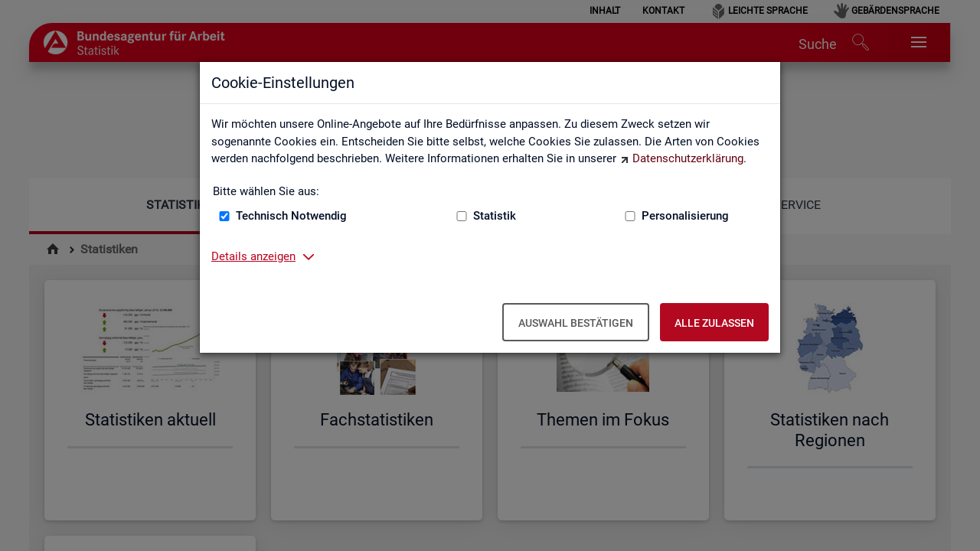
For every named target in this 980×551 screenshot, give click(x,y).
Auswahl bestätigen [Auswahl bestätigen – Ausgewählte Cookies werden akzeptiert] (576, 323)
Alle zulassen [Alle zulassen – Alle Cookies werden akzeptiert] (714, 323)
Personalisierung (685, 216)
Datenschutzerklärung (688, 158)
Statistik (495, 216)
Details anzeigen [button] (253, 256)
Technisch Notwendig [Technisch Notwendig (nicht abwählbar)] (291, 216)
